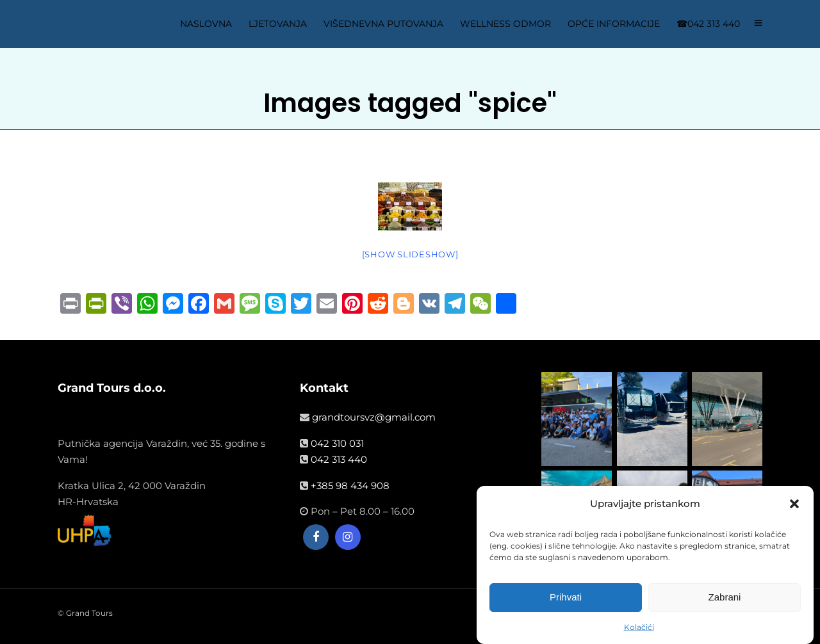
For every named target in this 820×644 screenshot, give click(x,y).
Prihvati (566, 599)
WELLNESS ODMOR (505, 24)
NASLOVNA (206, 24)
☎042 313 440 (708, 24)
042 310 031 (337, 443)
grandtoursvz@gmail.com (374, 417)
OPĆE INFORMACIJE (614, 24)
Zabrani (725, 599)
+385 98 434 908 (350, 486)
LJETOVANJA (278, 24)
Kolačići (639, 628)
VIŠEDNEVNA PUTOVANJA (383, 24)
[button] (794, 506)
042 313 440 (339, 459)
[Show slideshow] (410, 254)
